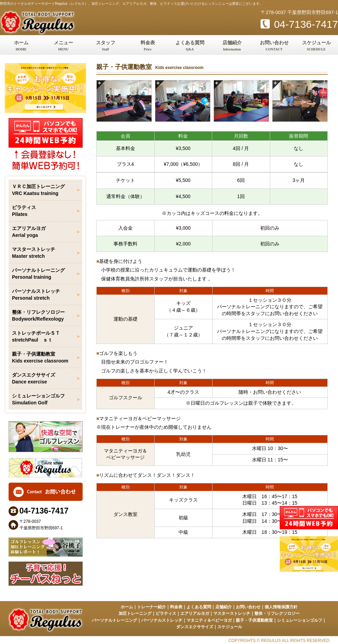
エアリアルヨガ (195, 613)
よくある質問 (190, 46)
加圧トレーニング (135, 613)
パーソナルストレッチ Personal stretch (36, 295)
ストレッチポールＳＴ (45, 337)
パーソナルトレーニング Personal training (38, 274)
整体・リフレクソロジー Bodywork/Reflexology (38, 315)
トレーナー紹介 (152, 607)
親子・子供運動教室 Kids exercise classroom (40, 357)
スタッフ (105, 46)
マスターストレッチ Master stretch (34, 253)
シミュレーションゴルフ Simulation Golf (38, 399)
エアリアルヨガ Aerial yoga (29, 232)
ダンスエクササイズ (195, 627)
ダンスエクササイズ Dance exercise (34, 378)
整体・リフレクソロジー (277, 613)
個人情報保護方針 (281, 607)
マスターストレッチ (232, 613)
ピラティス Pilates (24, 211)
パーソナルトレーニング (114, 620)
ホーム (21, 46)
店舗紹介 (232, 46)
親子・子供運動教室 (254, 620)
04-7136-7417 (299, 24)
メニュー (63, 46)
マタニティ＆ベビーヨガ (209, 620)
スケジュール (316, 46)
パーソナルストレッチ (162, 620)
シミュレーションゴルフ (300, 620)
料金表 (148, 46)
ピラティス (166, 613)
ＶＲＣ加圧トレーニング (45, 190)
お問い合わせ (274, 46)
